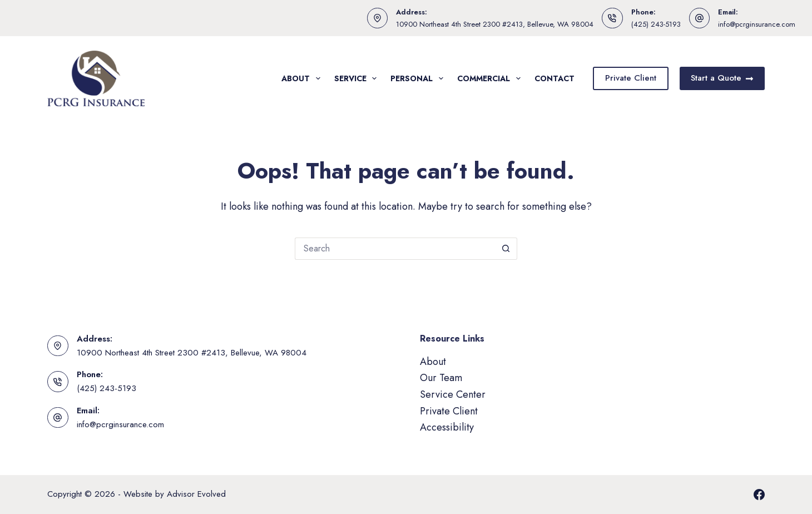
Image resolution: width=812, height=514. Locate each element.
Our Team (441, 378)
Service (358, 78)
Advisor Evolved (196, 494)
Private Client (631, 78)
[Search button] (506, 249)
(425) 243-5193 (656, 24)
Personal (419, 78)
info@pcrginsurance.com (757, 24)
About (303, 78)
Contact (554, 78)
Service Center (453, 394)
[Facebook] (759, 495)
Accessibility (447, 427)
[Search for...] (395, 249)
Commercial (491, 78)
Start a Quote (722, 78)
